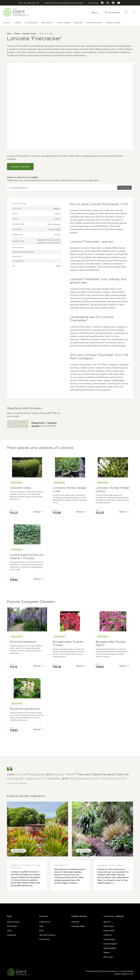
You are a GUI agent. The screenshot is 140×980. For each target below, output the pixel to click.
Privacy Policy (44, 939)
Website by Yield (127, 974)
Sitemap (106, 952)
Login (41, 926)
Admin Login (108, 957)
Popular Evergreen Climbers (31, 602)
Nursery (79, 22)
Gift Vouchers (12, 926)
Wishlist (38, 512)
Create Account (45, 922)
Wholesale (47, 22)
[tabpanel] (70, 106)
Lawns (18, 22)
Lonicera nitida (20, 488)
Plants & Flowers (13, 922)
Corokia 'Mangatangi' (30, 774)
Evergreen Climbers (29, 33)
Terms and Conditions (47, 935)
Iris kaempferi (51, 779)
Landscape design (78, 926)
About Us (107, 922)
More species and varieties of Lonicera (40, 448)
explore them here (20, 167)
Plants (7, 22)
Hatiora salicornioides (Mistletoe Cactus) (97, 779)
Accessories (31, 22)
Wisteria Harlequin (23, 642)
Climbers (17, 33)
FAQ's (41, 930)
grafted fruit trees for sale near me (26, 867)
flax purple (61, 865)
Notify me (124, 188)
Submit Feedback (110, 948)
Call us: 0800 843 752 (29, 3)
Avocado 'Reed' (63, 774)
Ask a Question (20, 424)
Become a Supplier (110, 944)
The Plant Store (109, 939)
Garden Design (95, 22)
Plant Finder (64, 22)
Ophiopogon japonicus (23, 779)
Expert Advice (113, 22)
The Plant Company (16, 12)
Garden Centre (109, 930)
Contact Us (108, 935)
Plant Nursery (109, 926)
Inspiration (75, 922)
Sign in (95, 12)
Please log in (38, 422)
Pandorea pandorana (25, 709)
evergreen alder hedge (111, 865)
